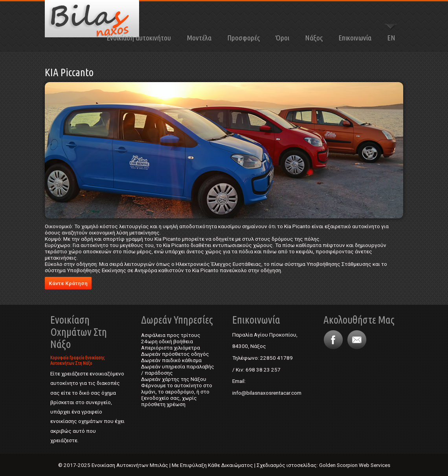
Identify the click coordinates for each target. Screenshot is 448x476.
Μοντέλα (199, 38)
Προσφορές (243, 38)
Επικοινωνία (355, 38)
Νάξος (314, 38)
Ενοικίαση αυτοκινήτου (139, 38)
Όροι (282, 38)
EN (391, 38)
